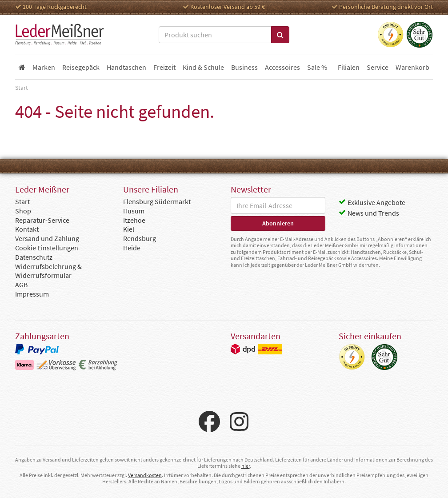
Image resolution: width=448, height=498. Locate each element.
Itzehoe (134, 220)
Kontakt (27, 229)
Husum (134, 211)
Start (22, 201)
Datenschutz (34, 257)
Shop (23, 211)
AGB (21, 285)
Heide (132, 248)
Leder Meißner (60, 35)
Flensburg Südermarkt (157, 201)
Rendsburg (140, 238)
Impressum (32, 294)
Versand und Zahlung (47, 238)
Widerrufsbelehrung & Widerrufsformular (48, 271)
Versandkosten (145, 475)
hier (246, 466)
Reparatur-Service (42, 220)
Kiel (129, 229)
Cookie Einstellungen (47, 248)
